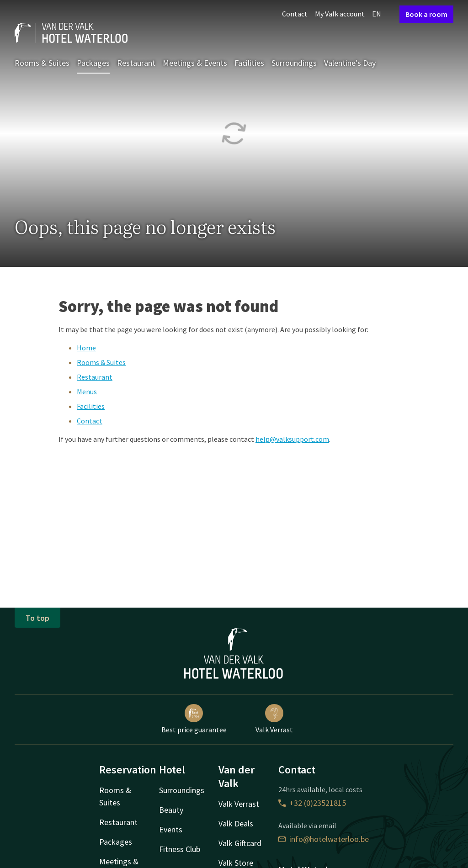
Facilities (249, 63)
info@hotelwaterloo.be (324, 839)
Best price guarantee (194, 719)
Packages (93, 63)
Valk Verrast (274, 719)
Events (171, 829)
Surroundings (294, 63)
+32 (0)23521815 (312, 803)
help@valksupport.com (292, 439)
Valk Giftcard (240, 843)
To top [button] (37, 618)
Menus (87, 392)
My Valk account (340, 14)
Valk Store (236, 863)
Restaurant (136, 63)
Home (86, 348)
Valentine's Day (350, 63)
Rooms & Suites (42, 63)
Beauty (171, 810)
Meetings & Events (195, 63)
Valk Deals (236, 823)
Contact (295, 14)
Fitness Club (180, 849)
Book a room (426, 14)
